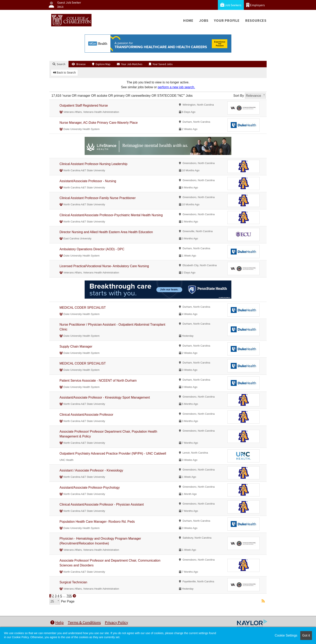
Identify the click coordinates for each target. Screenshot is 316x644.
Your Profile (227, 20)
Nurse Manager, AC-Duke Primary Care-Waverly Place (99, 123)
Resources (256, 20)
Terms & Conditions (84, 622)
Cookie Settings (286, 635)
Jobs (204, 20)
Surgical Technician (73, 582)
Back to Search (64, 73)
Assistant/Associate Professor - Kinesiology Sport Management (105, 397)
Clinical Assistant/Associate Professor (86, 415)
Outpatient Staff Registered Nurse (84, 105)
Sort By (239, 96)
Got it (306, 635)
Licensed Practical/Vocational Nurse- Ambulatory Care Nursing (104, 266)
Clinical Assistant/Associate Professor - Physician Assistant (102, 504)
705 (69, 596)
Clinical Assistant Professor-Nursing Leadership (93, 164)
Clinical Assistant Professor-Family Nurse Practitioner (98, 198)
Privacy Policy (116, 622)
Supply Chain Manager (76, 346)
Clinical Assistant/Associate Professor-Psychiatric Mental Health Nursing (111, 215)
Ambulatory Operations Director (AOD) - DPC (92, 249)
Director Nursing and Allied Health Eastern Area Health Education (106, 232)
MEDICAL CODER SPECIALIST (83, 308)
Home (188, 20)
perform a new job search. (176, 87)
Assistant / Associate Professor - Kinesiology (91, 470)
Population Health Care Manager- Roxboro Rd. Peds (97, 522)
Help (57, 622)
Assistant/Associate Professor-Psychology (90, 488)
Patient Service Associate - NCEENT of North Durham (98, 381)
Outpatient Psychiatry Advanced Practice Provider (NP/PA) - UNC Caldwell (113, 453)
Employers (256, 5)
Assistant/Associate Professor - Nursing (88, 181)
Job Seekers (231, 5)
